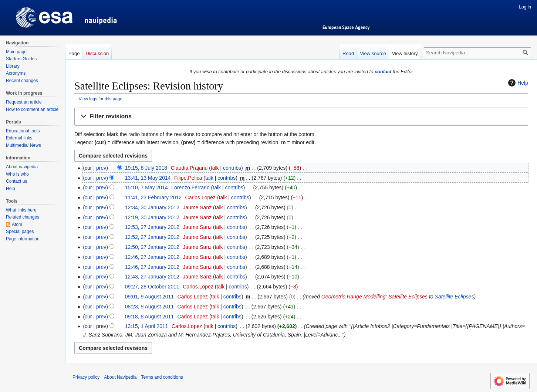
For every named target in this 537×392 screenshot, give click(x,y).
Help (517, 83)
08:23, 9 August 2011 (149, 307)
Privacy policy (86, 377)
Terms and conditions (162, 377)
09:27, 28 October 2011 (152, 287)
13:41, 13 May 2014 (148, 178)
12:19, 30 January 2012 (152, 217)
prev (101, 168)
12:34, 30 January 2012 (152, 207)
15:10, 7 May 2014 (146, 187)
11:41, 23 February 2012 (153, 197)
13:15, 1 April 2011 (147, 326)
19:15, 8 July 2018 (146, 168)
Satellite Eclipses (455, 297)
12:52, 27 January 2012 (152, 237)
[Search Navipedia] (477, 53)
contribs (232, 168)
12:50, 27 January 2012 (152, 247)
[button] (301, 117)
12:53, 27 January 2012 (152, 227)
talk (215, 168)
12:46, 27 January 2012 (152, 257)
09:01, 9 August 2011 (149, 297)
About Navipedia (120, 377)
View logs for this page (101, 99)
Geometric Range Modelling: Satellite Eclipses (374, 297)
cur (88, 178)
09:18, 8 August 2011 (149, 317)
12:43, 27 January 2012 (152, 277)
